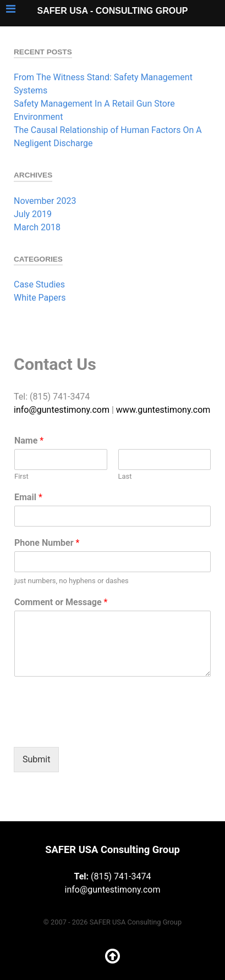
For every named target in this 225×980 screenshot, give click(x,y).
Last (125, 476)
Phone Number (47, 543)
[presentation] (97, 729)
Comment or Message (61, 602)
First (21, 476)
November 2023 (45, 201)
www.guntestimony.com (163, 410)
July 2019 (33, 214)
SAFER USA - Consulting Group (113, 11)
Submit (36, 759)
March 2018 (37, 227)
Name (29, 441)
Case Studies (39, 284)
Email (28, 497)
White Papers (40, 298)
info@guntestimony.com (62, 410)
